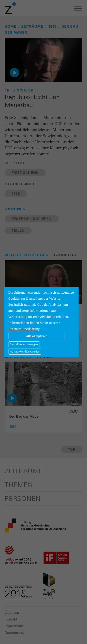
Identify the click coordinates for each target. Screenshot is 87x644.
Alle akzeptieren (37, 336)
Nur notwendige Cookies (25, 351)
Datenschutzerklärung (24, 329)
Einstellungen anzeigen (24, 344)
